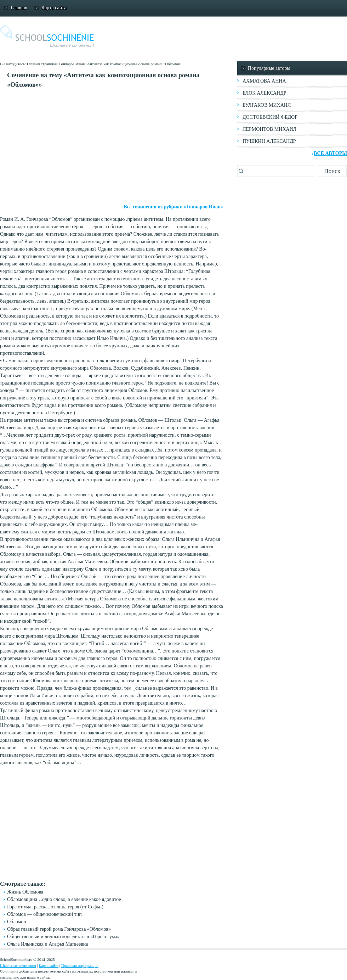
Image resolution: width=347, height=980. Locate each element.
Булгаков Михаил (267, 105)
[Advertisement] (112, 146)
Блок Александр (264, 93)
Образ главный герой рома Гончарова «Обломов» (59, 929)
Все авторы (330, 153)
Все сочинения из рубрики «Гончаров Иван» (174, 207)
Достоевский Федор (270, 117)
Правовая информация (80, 965)
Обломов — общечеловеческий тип (44, 914)
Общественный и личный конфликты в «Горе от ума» (63, 937)
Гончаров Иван (72, 64)
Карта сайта (54, 8)
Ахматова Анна (264, 81)
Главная (19, 8)
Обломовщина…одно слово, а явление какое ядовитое (64, 899)
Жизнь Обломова (25, 892)
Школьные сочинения (18, 965)
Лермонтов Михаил (269, 129)
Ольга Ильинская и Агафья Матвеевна (48, 944)
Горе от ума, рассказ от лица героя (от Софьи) (55, 907)
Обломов (16, 922)
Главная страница (41, 64)
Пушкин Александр (269, 141)
